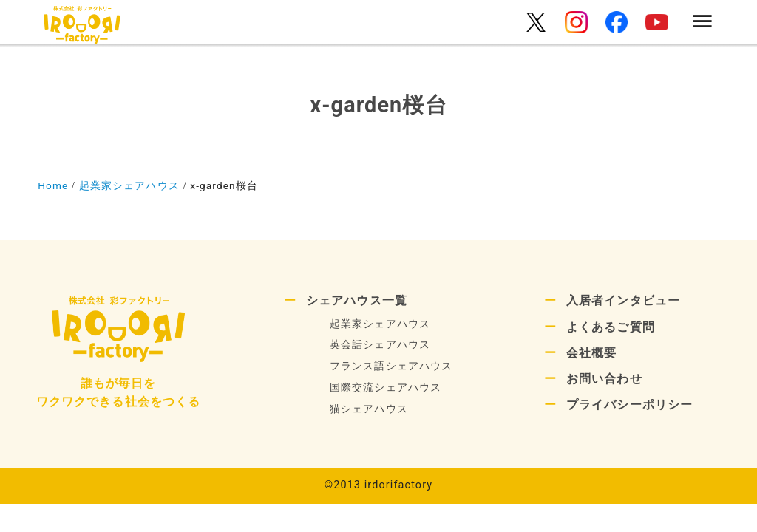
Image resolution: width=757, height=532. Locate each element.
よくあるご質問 (611, 327)
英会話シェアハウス (380, 345)
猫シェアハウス (369, 409)
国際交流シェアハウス (386, 388)
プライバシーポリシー (629, 405)
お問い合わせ (604, 379)
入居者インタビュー (623, 300)
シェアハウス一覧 (357, 300)
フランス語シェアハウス (391, 366)
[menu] (703, 23)
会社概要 (591, 353)
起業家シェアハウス (380, 324)
